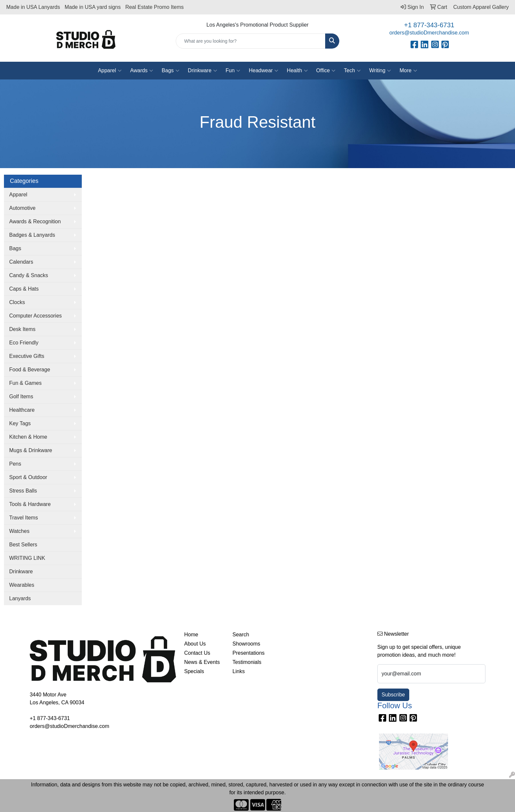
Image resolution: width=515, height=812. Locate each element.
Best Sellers (23, 545)
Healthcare (22, 410)
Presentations (249, 653)
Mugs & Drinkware (31, 450)
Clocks (17, 302)
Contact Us (197, 653)
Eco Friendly (24, 343)
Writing (380, 71)
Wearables (22, 585)
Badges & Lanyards (32, 235)
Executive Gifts (27, 356)
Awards (142, 71)
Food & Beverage (30, 370)
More (408, 71)
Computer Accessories (35, 316)
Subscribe (393, 695)
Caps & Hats (24, 289)
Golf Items (21, 396)
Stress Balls (23, 491)
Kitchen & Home (28, 437)
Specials (194, 671)
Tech (352, 71)
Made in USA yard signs (93, 7)
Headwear (263, 71)
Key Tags (20, 423)
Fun (233, 71)
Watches (19, 531)
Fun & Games (25, 383)
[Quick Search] (251, 41)
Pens (15, 464)
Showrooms (246, 644)
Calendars (21, 262)
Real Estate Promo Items (154, 7)
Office (326, 71)
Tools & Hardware (30, 504)
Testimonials (247, 662)
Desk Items (22, 329)
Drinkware (202, 71)
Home (191, 635)
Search (241, 635)
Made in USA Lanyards (33, 7)
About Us (195, 644)
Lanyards (20, 598)
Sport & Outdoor (28, 477)
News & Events (202, 662)
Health (297, 71)
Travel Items (23, 518)
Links (239, 671)
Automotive (22, 208)
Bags (170, 71)
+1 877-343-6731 (429, 25)
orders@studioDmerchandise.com (429, 33)
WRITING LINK (27, 558)
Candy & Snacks (29, 275)
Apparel (110, 71)
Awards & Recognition (35, 221)
